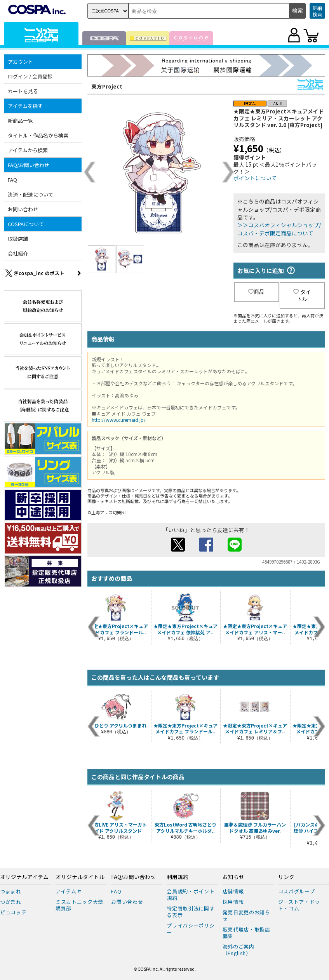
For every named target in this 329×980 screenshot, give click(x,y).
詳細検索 (317, 11)
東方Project (107, 86)
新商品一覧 (20, 121)
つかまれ (11, 902)
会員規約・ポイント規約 (191, 895)
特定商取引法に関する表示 (191, 912)
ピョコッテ (13, 912)
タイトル (302, 295)
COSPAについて (26, 224)
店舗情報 (233, 891)
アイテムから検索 (28, 150)
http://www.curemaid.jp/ (119, 420)
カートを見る (23, 91)
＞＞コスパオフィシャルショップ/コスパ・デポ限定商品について (279, 229)
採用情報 (233, 902)
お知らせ (233, 877)
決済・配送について (30, 194)
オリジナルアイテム (24, 877)
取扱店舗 (18, 239)
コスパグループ (297, 891)
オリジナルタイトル (80, 877)
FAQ (12, 180)
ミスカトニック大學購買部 (79, 905)
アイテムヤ (69, 891)
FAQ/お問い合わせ (29, 165)
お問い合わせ (23, 209)
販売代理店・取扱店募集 (246, 933)
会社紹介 (18, 253)
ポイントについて (255, 178)
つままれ (11, 891)
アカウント (20, 62)
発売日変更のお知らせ (246, 916)
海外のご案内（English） (238, 950)
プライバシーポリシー (191, 929)
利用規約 (178, 877)
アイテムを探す (25, 106)
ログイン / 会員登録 (30, 76)
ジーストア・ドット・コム (299, 905)
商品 (256, 292)
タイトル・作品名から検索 (38, 135)
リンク (286, 877)
